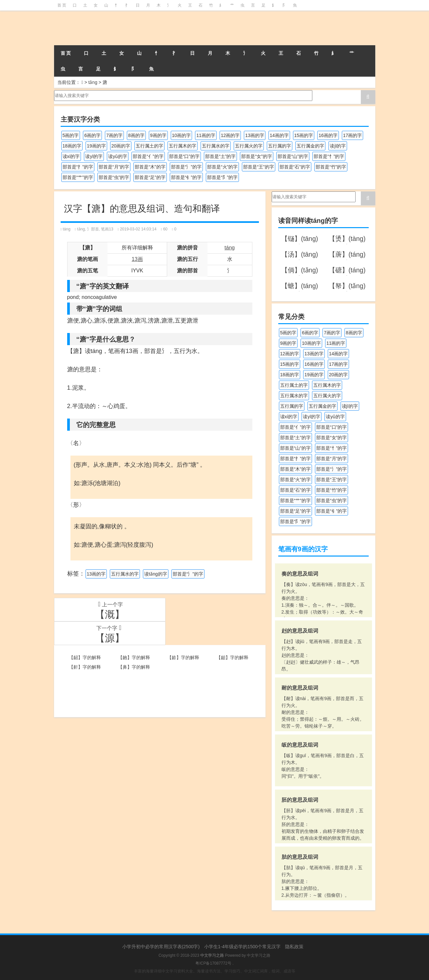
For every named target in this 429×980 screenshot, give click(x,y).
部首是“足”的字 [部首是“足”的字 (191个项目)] (150, 177)
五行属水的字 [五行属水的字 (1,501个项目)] (216, 146)
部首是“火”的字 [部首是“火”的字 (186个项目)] (222, 167)
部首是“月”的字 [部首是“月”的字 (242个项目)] (114, 167)
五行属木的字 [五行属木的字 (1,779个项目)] (183, 146)
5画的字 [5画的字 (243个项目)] (71, 135)
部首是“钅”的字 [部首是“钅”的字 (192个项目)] (186, 177)
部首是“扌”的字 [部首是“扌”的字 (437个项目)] (78, 167)
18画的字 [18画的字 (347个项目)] (72, 146)
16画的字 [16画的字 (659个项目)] (328, 135)
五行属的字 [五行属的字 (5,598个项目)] (280, 146)
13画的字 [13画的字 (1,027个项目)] (255, 135)
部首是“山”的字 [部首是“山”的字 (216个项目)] (293, 156)
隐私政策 (294, 947)
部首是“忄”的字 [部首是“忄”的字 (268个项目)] (329, 156)
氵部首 (93, 229)
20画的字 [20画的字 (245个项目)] (121, 146)
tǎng (93, 82)
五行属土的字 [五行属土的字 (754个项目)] (149, 146)
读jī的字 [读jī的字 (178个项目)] (338, 146)
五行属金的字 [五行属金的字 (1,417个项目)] (310, 146)
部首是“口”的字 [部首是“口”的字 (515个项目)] (184, 156)
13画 (137, 259)
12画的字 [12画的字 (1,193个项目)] (230, 135)
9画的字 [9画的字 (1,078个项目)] (158, 135)
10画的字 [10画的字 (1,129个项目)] (182, 135)
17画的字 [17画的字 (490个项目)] (353, 135)
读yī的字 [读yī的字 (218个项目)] (94, 156)
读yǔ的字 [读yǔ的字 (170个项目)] (118, 156)
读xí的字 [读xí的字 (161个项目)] (71, 156)
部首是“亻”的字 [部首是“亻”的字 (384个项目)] (148, 156)
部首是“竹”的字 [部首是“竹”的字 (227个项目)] (331, 167)
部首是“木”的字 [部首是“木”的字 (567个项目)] (150, 167)
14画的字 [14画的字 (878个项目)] (279, 135)
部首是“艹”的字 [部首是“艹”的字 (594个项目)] (78, 177)
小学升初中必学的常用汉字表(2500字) (161, 947)
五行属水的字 (125, 574)
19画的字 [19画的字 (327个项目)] (96, 146)
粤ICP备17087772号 (213, 963)
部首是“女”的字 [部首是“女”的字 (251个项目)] (256, 156)
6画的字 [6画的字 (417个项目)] (92, 135)
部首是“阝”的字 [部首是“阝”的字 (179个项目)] (222, 177)
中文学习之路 (259, 955)
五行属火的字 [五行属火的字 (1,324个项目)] (249, 146)
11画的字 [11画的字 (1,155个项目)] (206, 135)
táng (67, 229)
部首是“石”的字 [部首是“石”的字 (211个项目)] (295, 167)
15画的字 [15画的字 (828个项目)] (304, 135)
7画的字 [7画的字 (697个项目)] (114, 135)
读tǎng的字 (156, 574)
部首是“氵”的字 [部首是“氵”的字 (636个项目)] (186, 167)
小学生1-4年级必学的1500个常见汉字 (242, 947)
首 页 (62, 5)
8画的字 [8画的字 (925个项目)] (136, 135)
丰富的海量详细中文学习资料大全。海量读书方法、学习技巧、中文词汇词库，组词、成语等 (215, 971)
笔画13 (107, 229)
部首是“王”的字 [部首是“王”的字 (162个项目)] (258, 167)
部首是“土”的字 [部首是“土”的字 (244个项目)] (220, 156)
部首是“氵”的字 (188, 574)
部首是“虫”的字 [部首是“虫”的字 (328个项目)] (114, 177)
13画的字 (96, 574)
